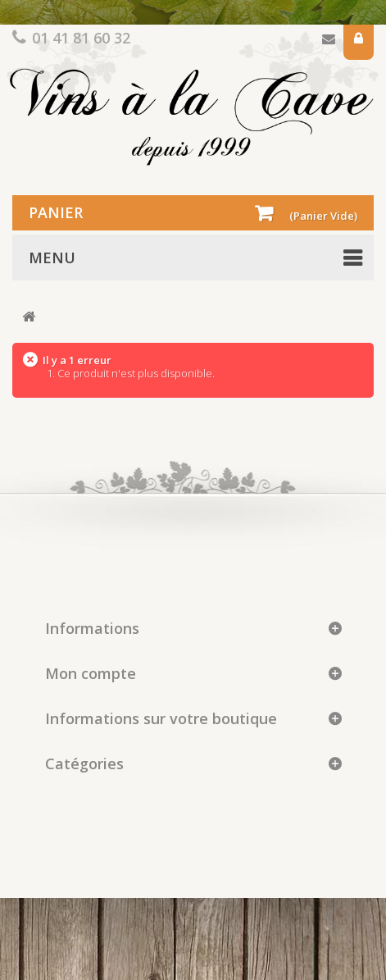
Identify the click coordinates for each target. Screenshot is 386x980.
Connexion (359, 42)
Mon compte (91, 673)
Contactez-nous (329, 42)
